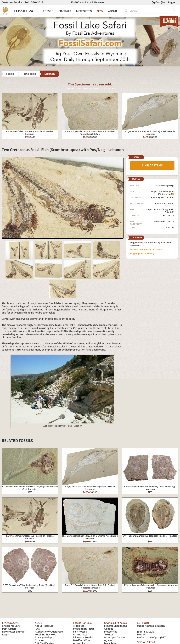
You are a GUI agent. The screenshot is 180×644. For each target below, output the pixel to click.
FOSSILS (48, 11)
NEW (100, 11)
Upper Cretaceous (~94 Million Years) (163, 193)
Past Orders (9, 629)
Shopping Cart (11, 626)
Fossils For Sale (82, 623)
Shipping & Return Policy (142, 254)
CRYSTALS (65, 11)
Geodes (109, 629)
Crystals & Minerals (115, 623)
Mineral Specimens (115, 626)
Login (171, 2)
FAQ (37, 629)
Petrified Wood (82, 640)
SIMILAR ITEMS (152, 165)
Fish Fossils (169, 215)
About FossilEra (44, 626)
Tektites (109, 635)
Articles (39, 640)
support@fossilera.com (151, 626)
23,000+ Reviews (87, 2)
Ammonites (80, 635)
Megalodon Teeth (83, 629)
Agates (108, 640)
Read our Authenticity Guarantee (146, 250)
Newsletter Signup (13, 632)
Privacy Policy (43, 637)
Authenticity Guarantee (49, 632)
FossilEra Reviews (45, 635)
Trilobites (79, 626)
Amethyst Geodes (115, 637)
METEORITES (84, 11)
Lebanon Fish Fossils (164, 221)
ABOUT (113, 11)
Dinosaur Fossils (83, 637)
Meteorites (111, 632)
